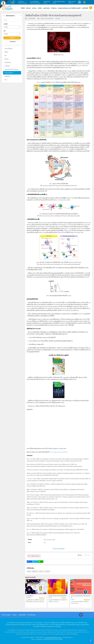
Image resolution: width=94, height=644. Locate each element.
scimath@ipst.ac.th (39, 639)
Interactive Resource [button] (64, 8)
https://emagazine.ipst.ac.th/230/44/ (58, 452)
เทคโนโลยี (7, 66)
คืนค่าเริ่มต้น (12, 41)
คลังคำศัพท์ (85, 8)
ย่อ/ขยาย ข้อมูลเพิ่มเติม (59, 549)
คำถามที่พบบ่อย (31, 615)
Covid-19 (47, 571)
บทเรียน (40, 8)
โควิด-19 (41, 571)
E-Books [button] (54, 8)
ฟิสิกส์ (6, 52)
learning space (13, 2)
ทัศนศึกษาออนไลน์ (76, 8)
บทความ (34, 8)
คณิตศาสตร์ (8, 62)
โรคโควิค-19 (35, 571)
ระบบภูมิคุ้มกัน (30, 596)
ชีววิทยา (7, 59)
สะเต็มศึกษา (7, 76)
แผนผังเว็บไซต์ (22, 615)
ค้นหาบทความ (10, 16)
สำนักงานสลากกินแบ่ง (85, 2)
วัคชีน (29, 571)
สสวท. (80, 2)
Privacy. (60, 637)
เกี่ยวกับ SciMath (6, 615)
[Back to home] (7, 8)
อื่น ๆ (6, 80)
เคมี (6, 55)
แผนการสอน (47, 8)
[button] (91, 8)
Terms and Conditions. (52, 637)
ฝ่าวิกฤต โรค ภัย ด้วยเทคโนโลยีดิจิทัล (58, 596)
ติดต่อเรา (15, 615)
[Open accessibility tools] (91, 641)
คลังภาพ (28, 8)
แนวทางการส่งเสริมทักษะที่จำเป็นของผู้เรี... (81, 597)
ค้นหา (12, 38)
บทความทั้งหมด (9, 49)
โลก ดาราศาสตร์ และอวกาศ (11, 69)
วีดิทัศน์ (23, 8)
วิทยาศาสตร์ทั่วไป (9, 73)
